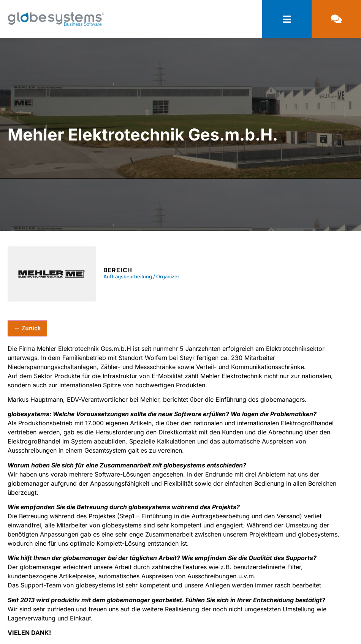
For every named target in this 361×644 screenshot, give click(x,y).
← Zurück (27, 328)
